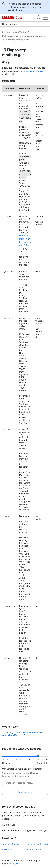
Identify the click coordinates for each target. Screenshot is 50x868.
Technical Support (11, 844)
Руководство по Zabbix (14, 32)
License (16, 864)
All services (8, 849)
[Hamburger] (45, 18)
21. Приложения (10, 36)
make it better (17, 10)
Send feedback (25, 792)
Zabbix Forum (34, 849)
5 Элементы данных (32, 36)
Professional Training (37, 844)
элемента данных (34, 71)
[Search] (38, 18)
